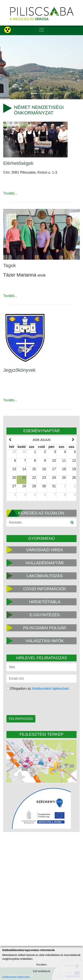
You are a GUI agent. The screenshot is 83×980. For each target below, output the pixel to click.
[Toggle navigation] (42, 30)
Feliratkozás (21, 719)
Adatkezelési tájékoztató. (51, 689)
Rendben (41, 965)
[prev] (10, 440)
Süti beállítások (41, 971)
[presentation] (34, 703)
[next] (73, 440)
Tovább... (10, 193)
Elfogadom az (38, 689)
